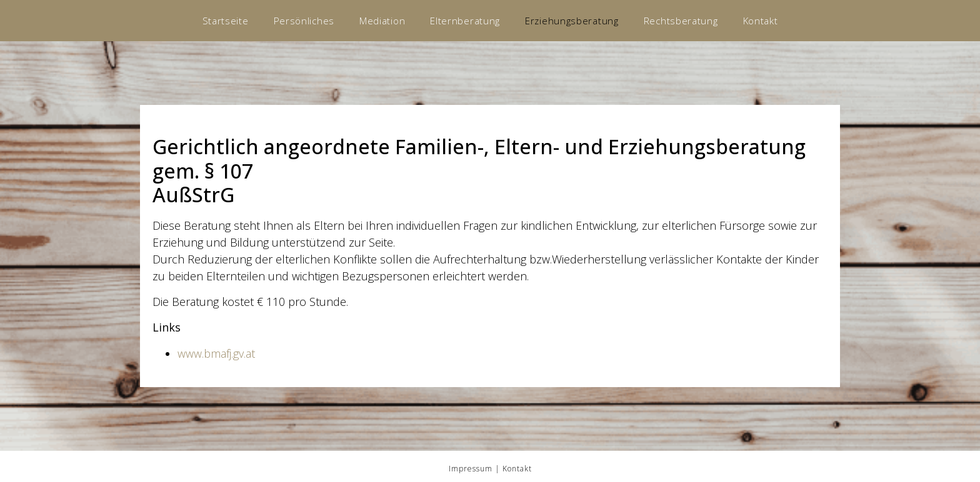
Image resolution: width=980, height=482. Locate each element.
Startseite (226, 21)
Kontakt (761, 21)
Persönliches (304, 21)
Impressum (471, 469)
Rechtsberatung (681, 21)
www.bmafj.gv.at (216, 353)
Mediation (382, 21)
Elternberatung (465, 21)
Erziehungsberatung (572, 21)
